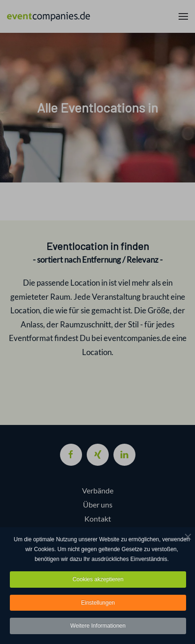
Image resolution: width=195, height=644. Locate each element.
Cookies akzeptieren (98, 579)
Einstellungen (98, 603)
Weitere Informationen (98, 626)
